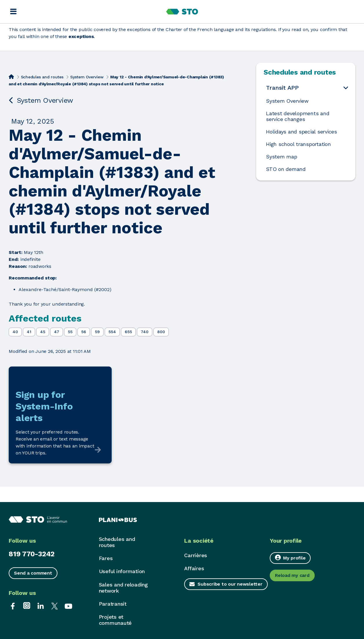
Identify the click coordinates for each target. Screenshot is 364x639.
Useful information (122, 571)
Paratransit (113, 604)
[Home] (11, 76)
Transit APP (282, 88)
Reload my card (292, 575)
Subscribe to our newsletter (230, 584)
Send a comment (33, 573)
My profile (290, 558)
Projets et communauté (115, 620)
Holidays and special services (301, 132)
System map (282, 157)
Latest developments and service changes (298, 117)
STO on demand (286, 169)
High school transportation (298, 144)
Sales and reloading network (123, 588)
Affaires (194, 568)
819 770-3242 (32, 554)
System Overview (87, 77)
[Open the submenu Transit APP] (346, 87)
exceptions (81, 36)
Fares (106, 558)
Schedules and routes (42, 77)
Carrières (196, 555)
